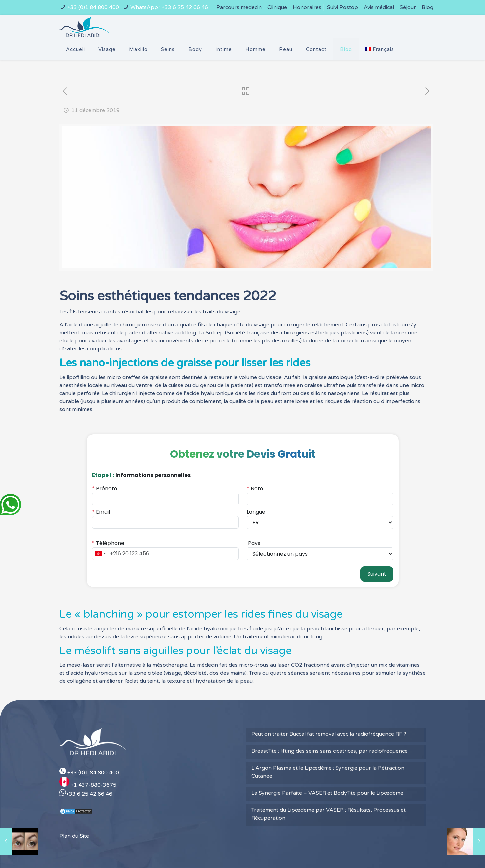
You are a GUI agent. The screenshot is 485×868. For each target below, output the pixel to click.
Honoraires (307, 7)
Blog (427, 7)
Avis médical (379, 7)
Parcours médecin (239, 7)
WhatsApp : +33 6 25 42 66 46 (169, 7)
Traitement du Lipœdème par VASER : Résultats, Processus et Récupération (328, 792)
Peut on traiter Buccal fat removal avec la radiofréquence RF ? (329, 712)
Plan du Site (74, 814)
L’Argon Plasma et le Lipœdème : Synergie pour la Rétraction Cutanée (328, 750)
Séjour (408, 7)
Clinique (277, 7)
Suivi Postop (342, 7)
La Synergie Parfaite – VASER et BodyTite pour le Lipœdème (327, 771)
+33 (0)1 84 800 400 (93, 7)
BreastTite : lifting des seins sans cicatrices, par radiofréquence (329, 729)
